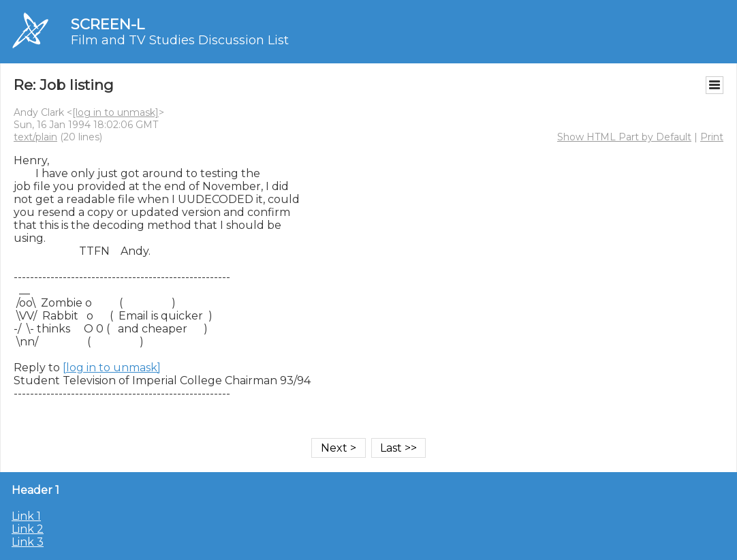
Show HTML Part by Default (624, 137)
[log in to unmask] (115, 112)
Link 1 (26, 516)
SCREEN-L (108, 24)
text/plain (35, 137)
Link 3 (28, 542)
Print (712, 137)
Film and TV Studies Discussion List (180, 40)
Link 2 (28, 529)
